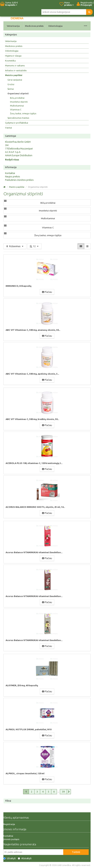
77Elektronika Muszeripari (19, 149)
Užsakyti (10, 858)
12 (34, 246)
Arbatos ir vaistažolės (16, 70)
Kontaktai (10, 173)
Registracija (9, 824)
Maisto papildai (14, 75)
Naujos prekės (13, 177)
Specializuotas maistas (18, 118)
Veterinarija (13, 26)
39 (63, 792)
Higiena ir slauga (13, 56)
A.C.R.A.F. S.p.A (13, 152)
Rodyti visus (12, 160)
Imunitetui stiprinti (19, 102)
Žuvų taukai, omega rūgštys (23, 113)
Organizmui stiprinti (18, 94)
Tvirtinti (76, 852)
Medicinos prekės (34, 26)
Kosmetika (10, 61)
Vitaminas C (16, 110)
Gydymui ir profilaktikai (17, 123)
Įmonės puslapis (11, 839)
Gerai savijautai (15, 80)
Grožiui (11, 84)
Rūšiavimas (15, 246)
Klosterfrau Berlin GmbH (18, 142)
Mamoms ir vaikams (15, 66)
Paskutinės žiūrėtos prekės (19, 180)
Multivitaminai (17, 106)
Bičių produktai (17, 98)
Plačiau (47, 292)
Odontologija (55, 26)
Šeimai (11, 89)
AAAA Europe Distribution (19, 155)
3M (7, 145)
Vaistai (8, 128)
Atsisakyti (25, 858)
